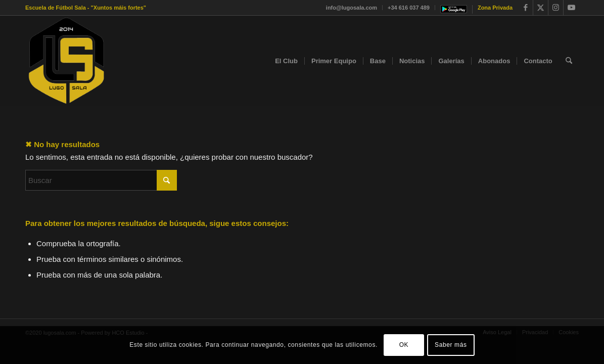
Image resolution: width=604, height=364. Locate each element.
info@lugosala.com (352, 8)
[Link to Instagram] (556, 8)
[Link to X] (541, 8)
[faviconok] (66, 61)
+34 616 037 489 (409, 8)
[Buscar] (569, 61)
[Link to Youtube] (571, 8)
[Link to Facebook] (525, 8)
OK (404, 345)
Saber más (451, 345)
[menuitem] (352, 8)
